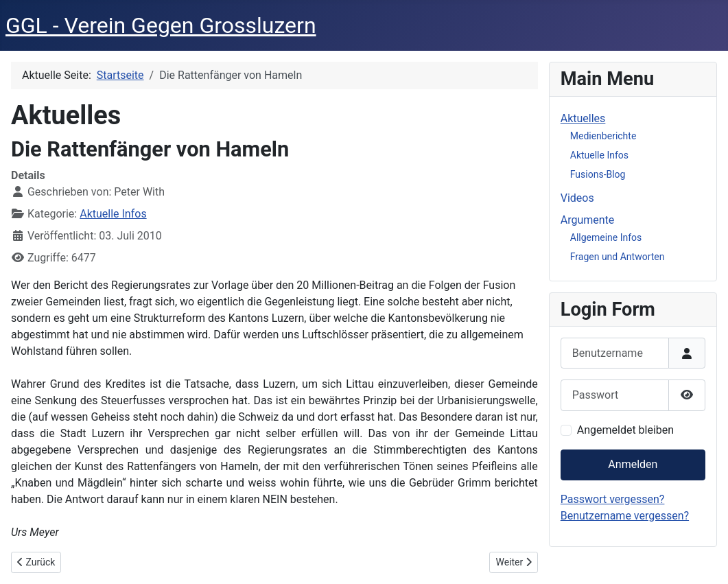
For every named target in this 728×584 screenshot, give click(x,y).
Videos (577, 198)
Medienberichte (603, 136)
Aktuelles (583, 118)
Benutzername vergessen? (625, 516)
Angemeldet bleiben (625, 430)
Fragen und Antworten (618, 257)
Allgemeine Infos (606, 237)
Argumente (588, 220)
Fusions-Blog (598, 174)
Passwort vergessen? (613, 499)
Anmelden (633, 464)
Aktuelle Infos (113, 214)
